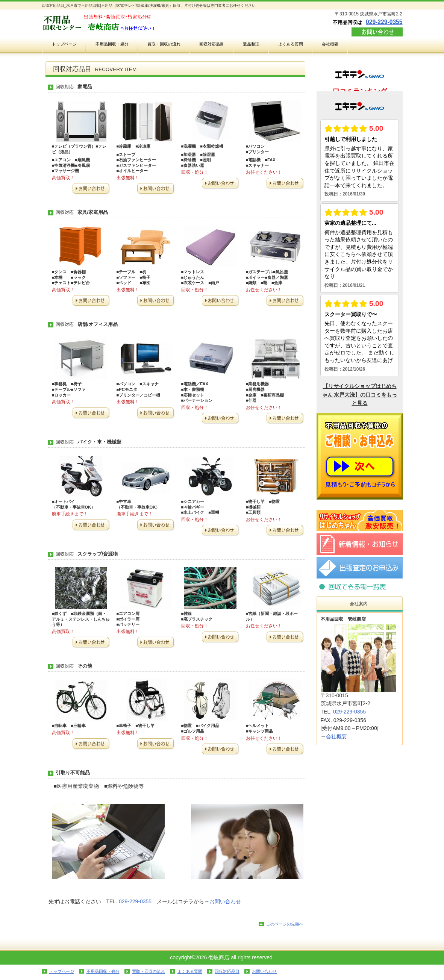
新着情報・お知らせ (360, 544)
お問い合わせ (377, 32)
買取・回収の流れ (149, 971)
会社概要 (336, 736)
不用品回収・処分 (103, 971)
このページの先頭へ (285, 924)
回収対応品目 (360, 587)
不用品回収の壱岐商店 (117, 23)
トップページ (62, 971)
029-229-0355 (384, 22)
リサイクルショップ (360, 520)
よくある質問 (190, 971)
